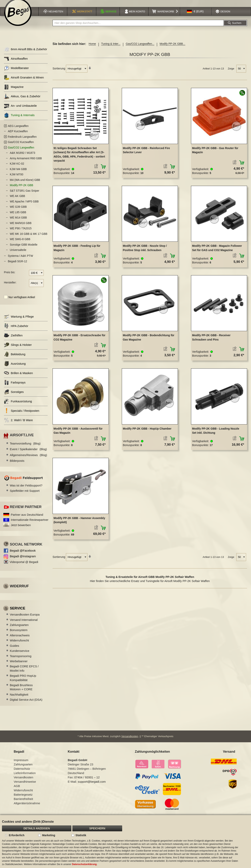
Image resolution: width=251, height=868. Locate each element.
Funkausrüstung (18, 406)
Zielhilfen (13, 340)
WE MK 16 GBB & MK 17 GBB (29, 239)
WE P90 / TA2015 (21, 233)
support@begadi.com (92, 786)
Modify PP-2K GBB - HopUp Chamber (147, 434)
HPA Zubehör (16, 331)
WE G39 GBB (18, 212)
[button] (195, 16)
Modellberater (16, 73)
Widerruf (19, 591)
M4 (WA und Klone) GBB (25, 185)
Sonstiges (14, 397)
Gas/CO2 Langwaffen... (140, 49)
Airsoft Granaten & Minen (24, 83)
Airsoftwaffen (16, 64)
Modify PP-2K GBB (21, 190)
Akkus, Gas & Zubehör (22, 102)
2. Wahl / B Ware (18, 425)
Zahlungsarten (19, 630)
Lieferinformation (25, 778)
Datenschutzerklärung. (85, 864)
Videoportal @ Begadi (24, 567)
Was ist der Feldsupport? (26, 490)
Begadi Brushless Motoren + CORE (21, 692)
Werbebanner (19, 666)
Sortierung (59, 74)
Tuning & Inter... (111, 49)
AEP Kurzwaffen (18, 136)
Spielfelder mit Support (25, 496)
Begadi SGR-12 (17, 266)
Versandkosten (130, 741)
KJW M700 (16, 179)
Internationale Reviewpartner (30, 525)
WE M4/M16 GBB (21, 228)
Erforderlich (17, 835)
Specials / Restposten (22, 416)
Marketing (49, 835)
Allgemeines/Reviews (28, 460)
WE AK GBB (17, 201)
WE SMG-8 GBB (20, 244)
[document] (125, 842)
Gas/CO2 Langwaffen (21, 153)
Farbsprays (15, 388)
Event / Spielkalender (28, 454)
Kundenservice (20, 656)
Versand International (24, 625)
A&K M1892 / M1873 (22, 158)
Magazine (14, 92)
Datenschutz (22, 774)
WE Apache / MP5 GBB (24, 207)
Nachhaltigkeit (19, 700)
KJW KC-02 (17, 169)
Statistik (81, 835)
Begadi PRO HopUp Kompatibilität (23, 683)
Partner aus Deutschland (27, 520)
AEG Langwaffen (18, 131)
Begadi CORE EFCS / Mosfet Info (24, 673)
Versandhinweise (25, 786)
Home (92, 49)
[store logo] (18, 17)
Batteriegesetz (23, 799)
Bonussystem (19, 635)
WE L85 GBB (18, 217)
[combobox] (138, 28)
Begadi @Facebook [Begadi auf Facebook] (23, 556)
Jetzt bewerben (21, 530)
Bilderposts (17, 466)
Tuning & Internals (19, 120)
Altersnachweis (20, 640)
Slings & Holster (18, 350)
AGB (17, 791)
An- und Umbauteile (20, 111)
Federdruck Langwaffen (22, 142)
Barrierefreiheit (23, 804)
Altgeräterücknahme (27, 808)
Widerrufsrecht (19, 645)
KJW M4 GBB (18, 174)
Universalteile (18, 255)
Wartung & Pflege (19, 322)
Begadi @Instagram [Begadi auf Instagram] (23, 561)
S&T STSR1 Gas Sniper (25, 196)
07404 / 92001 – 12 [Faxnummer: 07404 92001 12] (87, 782)
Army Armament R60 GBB (26, 163)
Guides (15, 651)
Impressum (21, 765)
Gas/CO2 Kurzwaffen (21, 147)
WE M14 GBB (18, 223)
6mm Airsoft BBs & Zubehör (25, 54)
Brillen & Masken (18, 378)
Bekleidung (15, 359)
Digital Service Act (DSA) (26, 705)
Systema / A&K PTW (20, 261)
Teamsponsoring (21, 661)
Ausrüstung (15, 369)
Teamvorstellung (25, 449)
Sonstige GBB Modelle (24, 250)
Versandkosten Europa (25, 620)
